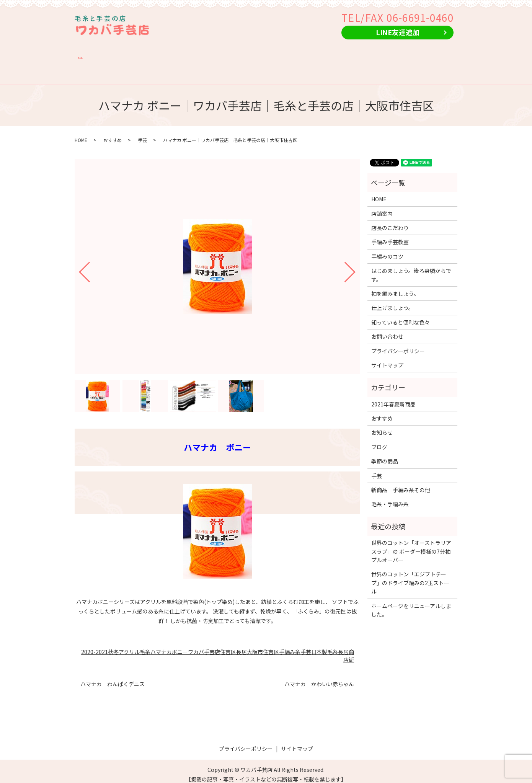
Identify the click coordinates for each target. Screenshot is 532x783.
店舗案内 (118, 56)
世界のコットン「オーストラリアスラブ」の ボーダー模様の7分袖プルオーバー (411, 545)
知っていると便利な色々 (401, 315)
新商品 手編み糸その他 (321, 56)
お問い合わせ (97, 69)
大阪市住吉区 (263, 645)
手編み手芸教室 (212, 56)
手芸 (142, 133)
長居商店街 (346, 649)
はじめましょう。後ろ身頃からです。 (411, 268)
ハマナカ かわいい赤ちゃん (319, 677)
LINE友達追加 (398, 32)
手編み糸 (290, 645)
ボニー (180, 645)
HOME (88, 56)
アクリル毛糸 (135, 645)
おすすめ (375, 56)
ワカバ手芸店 (204, 645)
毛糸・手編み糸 (390, 498)
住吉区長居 (233, 645)
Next (356, 262)
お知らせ (382, 426)
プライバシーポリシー (398, 344)
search (129, 69)
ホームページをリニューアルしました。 (411, 603)
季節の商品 (411, 56)
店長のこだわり (160, 56)
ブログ (379, 440)
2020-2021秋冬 (100, 645)
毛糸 (333, 645)
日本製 (319, 645)
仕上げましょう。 (392, 301)
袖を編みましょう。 (395, 287)
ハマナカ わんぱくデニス (113, 677)
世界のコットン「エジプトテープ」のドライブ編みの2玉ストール (410, 576)
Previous (78, 262)
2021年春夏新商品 (393, 397)
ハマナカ (161, 645)
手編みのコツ (260, 56)
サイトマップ (387, 358)
